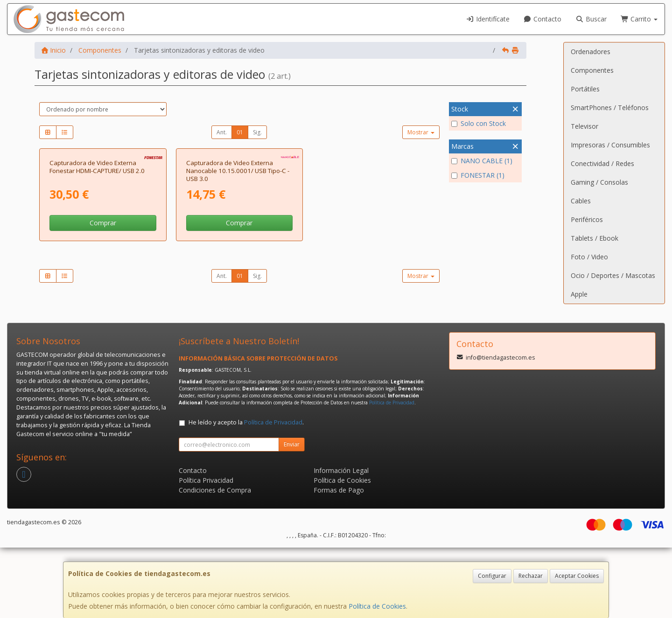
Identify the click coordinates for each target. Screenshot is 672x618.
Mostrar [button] (421, 132)
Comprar (103, 322)
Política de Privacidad (392, 473)
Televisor (584, 126)
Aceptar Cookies (577, 576)
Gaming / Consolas (599, 182)
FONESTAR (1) (478, 175)
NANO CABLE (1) (482, 161)
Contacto (543, 19)
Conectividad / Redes (602, 163)
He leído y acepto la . (246, 493)
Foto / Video (589, 257)
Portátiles (585, 89)
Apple (579, 294)
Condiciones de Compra (215, 560)
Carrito (639, 19)
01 (240, 132)
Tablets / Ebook (595, 238)
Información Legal (341, 541)
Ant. (222, 132)
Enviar (292, 515)
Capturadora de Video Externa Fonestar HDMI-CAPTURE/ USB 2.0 (97, 265)
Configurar (492, 576)
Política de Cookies (377, 606)
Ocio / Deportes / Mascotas (613, 275)
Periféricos (587, 219)
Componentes (592, 70)
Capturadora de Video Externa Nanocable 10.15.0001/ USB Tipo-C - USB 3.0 (238, 269)
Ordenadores (591, 52)
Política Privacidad (206, 551)
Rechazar (531, 576)
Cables (581, 201)
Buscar (591, 19)
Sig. (257, 132)
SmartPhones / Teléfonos (610, 108)
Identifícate (488, 19)
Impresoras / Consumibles (610, 145)
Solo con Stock (479, 123)
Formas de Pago (339, 560)
